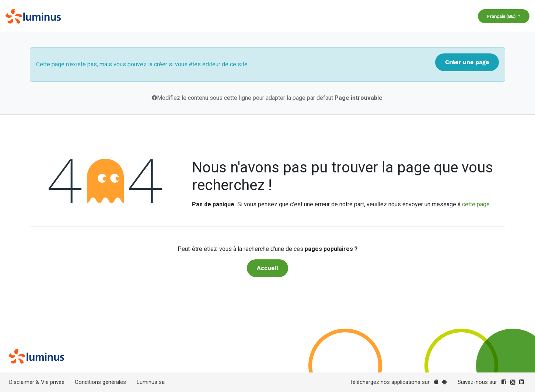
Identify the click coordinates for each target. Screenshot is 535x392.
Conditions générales (100, 382)
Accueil (267, 268)
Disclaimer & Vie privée (37, 382)
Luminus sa (151, 382)
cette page (476, 204)
